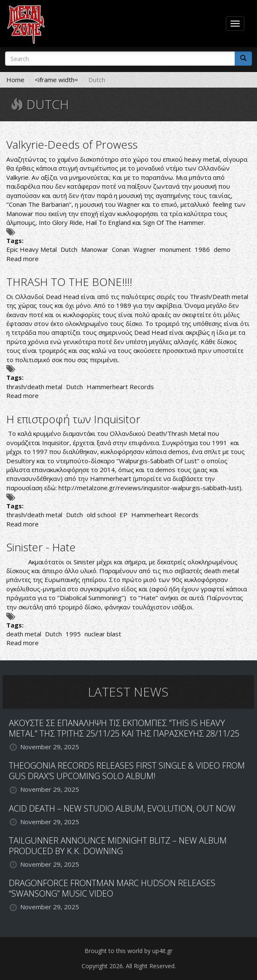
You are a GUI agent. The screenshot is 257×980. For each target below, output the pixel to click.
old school (101, 515)
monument (175, 249)
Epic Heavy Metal (32, 249)
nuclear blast (103, 634)
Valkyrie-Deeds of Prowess (72, 144)
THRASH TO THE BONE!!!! (69, 282)
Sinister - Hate (41, 547)
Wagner (145, 249)
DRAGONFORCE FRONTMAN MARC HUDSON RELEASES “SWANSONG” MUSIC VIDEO (112, 888)
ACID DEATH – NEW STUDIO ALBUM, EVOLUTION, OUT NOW (122, 808)
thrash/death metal (34, 387)
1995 (73, 634)
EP (123, 515)
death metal (24, 634)
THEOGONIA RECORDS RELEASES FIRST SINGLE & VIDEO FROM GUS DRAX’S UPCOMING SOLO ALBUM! (127, 771)
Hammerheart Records (120, 387)
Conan (121, 249)
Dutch (69, 249)
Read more (23, 259)
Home (15, 80)
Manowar (95, 249)
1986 (202, 249)
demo (222, 249)
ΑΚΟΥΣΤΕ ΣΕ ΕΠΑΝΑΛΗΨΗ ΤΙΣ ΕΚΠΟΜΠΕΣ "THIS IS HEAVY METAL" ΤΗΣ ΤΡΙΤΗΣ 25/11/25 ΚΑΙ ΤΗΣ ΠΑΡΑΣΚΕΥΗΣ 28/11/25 (124, 728)
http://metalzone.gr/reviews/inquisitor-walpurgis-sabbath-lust (149, 488)
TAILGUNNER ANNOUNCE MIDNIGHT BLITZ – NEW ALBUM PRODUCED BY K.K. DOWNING (118, 846)
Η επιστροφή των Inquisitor (73, 419)
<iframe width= (56, 80)
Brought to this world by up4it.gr (128, 951)
